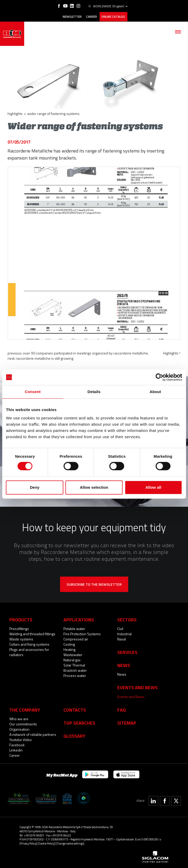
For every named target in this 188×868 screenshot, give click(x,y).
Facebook (17, 744)
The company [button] (25, 709)
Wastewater (73, 654)
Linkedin (16, 749)
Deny (35, 487)
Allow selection (94, 487)
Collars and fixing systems (29, 644)
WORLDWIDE (107, 6)
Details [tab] (94, 392)
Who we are (19, 718)
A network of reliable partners (33, 734)
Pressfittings (19, 628)
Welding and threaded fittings (32, 633)
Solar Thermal (74, 665)
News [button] (124, 665)
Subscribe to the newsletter (94, 584)
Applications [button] (79, 619)
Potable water (74, 628)
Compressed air (76, 638)
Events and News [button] (137, 687)
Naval (122, 638)
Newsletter (72, 16)
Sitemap (127, 722)
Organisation (19, 728)
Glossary (74, 735)
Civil (120, 628)
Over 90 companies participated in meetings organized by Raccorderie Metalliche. (86, 353)
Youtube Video (21, 739)
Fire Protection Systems (82, 633)
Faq (122, 709)
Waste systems (21, 638)
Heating (69, 649)
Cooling (69, 644)
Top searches (79, 722)
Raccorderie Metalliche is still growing (45, 358)
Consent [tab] (33, 392)
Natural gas (72, 659)
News (122, 674)
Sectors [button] (127, 619)
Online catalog (114, 16)
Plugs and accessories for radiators (29, 652)
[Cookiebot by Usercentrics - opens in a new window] (159, 377)
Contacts (75, 709)
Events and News (131, 696)
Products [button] (21, 619)
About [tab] (155, 392)
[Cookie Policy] (46, 843)
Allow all (153, 487)
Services (127, 652)
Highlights (15, 113)
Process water (75, 675)
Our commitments (23, 723)
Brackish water (75, 670)
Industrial (124, 633)
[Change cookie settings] (70, 843)
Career (92, 16)
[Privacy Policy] (28, 843)
